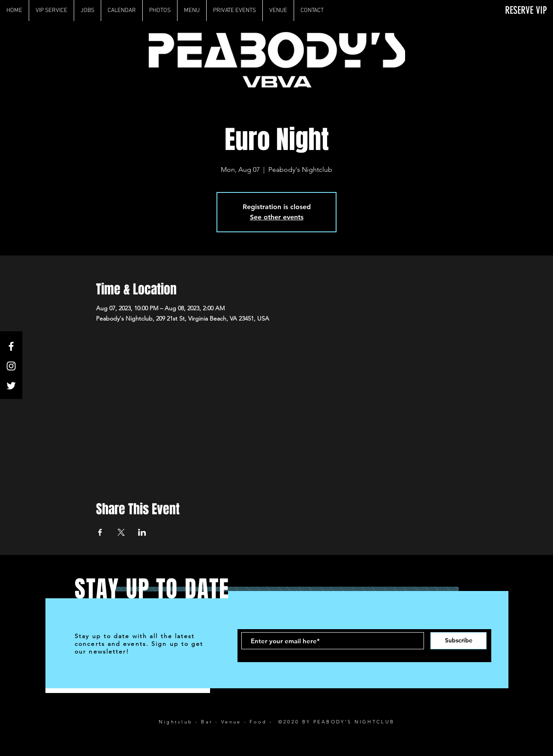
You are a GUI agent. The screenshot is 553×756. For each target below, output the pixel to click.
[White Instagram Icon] (11, 366)
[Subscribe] (458, 641)
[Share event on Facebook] (100, 532)
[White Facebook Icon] (11, 346)
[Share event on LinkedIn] (142, 532)
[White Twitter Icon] (11, 386)
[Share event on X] (121, 532)
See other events (277, 217)
